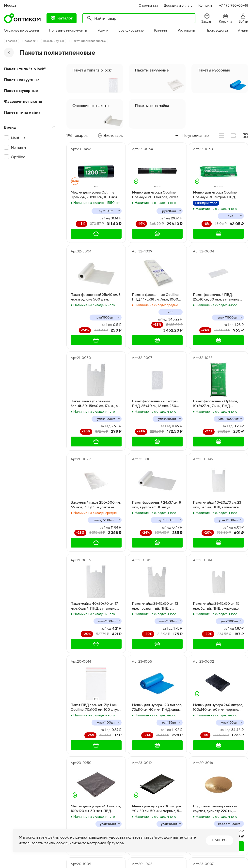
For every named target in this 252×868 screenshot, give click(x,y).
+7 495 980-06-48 (234, 5)
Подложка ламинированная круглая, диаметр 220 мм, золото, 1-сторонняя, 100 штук (217, 809)
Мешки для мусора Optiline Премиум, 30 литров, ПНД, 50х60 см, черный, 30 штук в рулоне (216, 195)
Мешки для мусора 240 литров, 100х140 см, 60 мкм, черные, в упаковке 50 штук (218, 708)
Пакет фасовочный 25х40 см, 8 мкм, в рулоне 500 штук (96, 297)
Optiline (18, 157)
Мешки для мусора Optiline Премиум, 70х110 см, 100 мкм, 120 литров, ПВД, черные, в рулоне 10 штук (94, 195)
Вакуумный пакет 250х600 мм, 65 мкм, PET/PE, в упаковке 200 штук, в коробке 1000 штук (96, 505)
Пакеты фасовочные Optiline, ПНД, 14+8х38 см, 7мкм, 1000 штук (156, 297)
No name (19, 147)
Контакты (206, 5)
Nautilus (18, 138)
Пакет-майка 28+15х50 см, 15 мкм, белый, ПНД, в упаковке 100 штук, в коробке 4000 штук (216, 606)
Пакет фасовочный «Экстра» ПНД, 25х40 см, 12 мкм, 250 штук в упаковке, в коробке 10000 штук (155, 404)
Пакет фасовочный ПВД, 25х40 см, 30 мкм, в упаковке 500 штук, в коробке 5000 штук (216, 297)
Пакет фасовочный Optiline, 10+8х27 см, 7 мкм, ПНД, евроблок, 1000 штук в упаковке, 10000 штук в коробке (215, 404)
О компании (148, 5)
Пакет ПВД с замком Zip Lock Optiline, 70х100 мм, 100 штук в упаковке (96, 708)
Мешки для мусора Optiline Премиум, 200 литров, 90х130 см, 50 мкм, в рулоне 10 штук (156, 195)
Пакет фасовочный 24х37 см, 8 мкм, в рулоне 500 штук (156, 505)
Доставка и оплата (178, 5)
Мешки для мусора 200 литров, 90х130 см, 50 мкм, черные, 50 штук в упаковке (157, 809)
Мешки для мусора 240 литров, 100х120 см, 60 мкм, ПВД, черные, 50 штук (96, 809)
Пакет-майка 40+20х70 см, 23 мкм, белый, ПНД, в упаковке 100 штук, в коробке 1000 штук (218, 505)
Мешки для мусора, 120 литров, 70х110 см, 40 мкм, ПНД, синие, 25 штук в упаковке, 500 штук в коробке (157, 708)
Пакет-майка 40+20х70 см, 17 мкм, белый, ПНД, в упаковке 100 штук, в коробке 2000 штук (96, 606)
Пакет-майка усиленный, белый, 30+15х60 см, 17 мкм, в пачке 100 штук (94, 404)
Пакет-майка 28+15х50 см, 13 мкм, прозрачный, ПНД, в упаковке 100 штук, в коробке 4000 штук (156, 606)
